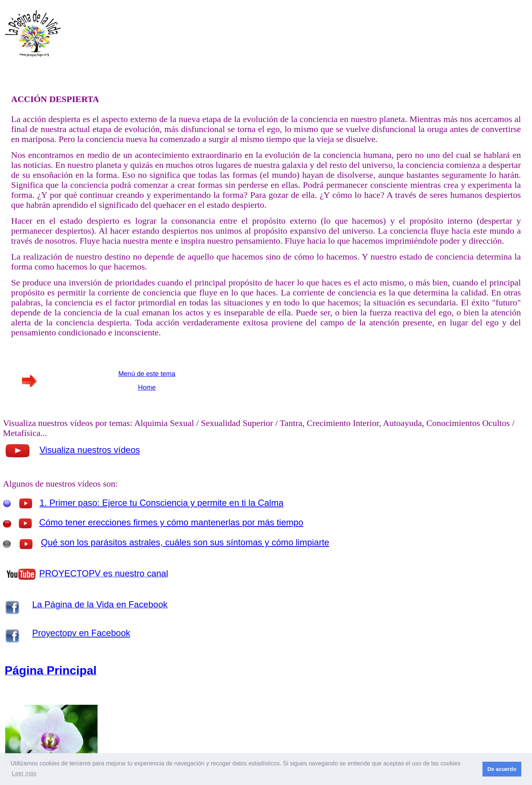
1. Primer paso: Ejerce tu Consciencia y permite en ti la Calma (161, 503)
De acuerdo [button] (502, 769)
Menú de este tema (147, 374)
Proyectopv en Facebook (81, 633)
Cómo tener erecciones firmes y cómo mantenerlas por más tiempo (171, 522)
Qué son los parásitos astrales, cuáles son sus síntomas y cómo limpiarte (185, 542)
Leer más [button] (24, 773)
